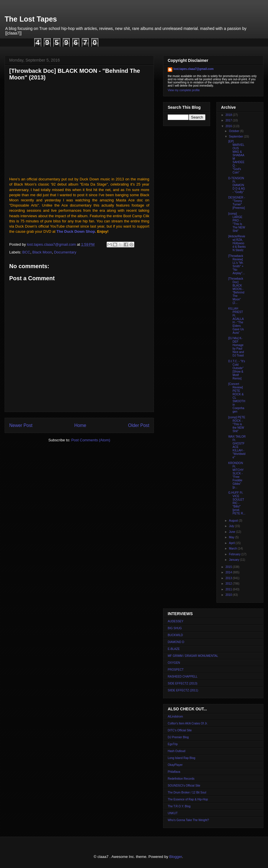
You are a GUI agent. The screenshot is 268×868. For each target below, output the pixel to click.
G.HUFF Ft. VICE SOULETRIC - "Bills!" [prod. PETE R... (237, 503)
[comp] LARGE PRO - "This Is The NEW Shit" (237, 222)
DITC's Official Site (180, 730)
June (232, 532)
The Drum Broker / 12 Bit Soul (187, 792)
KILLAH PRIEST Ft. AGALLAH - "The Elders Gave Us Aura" (236, 321)
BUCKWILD (175, 635)
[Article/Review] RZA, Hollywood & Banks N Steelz (237, 243)
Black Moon (42, 252)
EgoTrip (173, 744)
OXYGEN (174, 663)
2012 (229, 584)
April (232, 543)
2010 (229, 595)
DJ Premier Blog (178, 737)
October (234, 131)
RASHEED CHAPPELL (183, 677)
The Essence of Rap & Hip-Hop (188, 799)
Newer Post (21, 425)
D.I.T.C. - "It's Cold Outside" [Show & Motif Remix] (237, 370)
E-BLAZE (174, 649)
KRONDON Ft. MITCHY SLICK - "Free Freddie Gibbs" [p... (236, 475)
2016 (229, 126)
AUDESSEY (175, 621)
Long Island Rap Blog (182, 758)
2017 (229, 120)
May (232, 537)
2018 (229, 115)
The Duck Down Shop (76, 231)
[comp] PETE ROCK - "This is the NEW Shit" (237, 424)
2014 (229, 572)
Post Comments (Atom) (91, 440)
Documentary (65, 252)
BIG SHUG (175, 628)
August (234, 521)
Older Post (139, 425)
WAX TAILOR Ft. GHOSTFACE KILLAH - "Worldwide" (237, 447)
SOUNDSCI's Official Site (184, 786)
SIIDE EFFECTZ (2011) (183, 690)
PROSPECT (176, 670)
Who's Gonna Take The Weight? (188, 820)
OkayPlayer (175, 765)
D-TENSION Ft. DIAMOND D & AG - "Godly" (237, 185)
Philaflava (174, 772)
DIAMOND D (176, 642)
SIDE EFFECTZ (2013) (183, 683)
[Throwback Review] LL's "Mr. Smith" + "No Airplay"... (236, 265)
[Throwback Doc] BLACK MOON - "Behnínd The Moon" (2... (236, 291)
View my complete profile (184, 90)
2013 (229, 578)
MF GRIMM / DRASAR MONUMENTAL (193, 656)
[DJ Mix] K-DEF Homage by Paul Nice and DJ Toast (236, 347)
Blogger (175, 857)
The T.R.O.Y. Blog (179, 806)
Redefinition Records (181, 779)
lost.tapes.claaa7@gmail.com (194, 69)
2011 (229, 589)
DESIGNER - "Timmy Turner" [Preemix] (237, 203)
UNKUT (173, 813)
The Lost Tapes (31, 19)
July (232, 526)
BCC (26, 252)
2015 (229, 567)
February (235, 554)
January (234, 560)
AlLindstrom (175, 717)
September (236, 137)
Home (80, 425)
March (233, 549)
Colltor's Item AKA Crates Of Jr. (188, 723)
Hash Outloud (177, 751)
